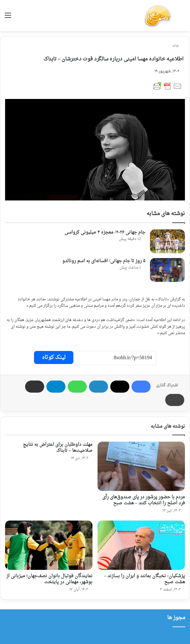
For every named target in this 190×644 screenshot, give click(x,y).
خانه (178, 46)
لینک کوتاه (54, 357)
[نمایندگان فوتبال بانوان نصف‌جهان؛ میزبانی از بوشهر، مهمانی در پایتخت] (49, 545)
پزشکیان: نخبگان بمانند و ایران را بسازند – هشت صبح (144, 579)
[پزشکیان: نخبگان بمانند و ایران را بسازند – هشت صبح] (141, 545)
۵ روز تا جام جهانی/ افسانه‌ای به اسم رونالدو (104, 261)
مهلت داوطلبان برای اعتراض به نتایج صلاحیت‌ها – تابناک (58, 448)
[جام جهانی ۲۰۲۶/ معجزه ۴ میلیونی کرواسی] (167, 241)
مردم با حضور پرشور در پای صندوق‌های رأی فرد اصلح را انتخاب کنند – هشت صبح (144, 500)
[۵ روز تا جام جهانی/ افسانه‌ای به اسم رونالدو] (167, 270)
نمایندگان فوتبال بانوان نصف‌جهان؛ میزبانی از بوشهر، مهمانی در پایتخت (49, 579)
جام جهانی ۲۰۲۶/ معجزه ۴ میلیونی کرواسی (105, 232)
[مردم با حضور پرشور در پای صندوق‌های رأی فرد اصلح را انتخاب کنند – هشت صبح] (141, 466)
